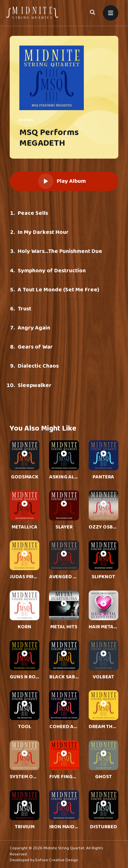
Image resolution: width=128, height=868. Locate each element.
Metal (27, 120)
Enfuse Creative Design (57, 860)
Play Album (62, 181)
